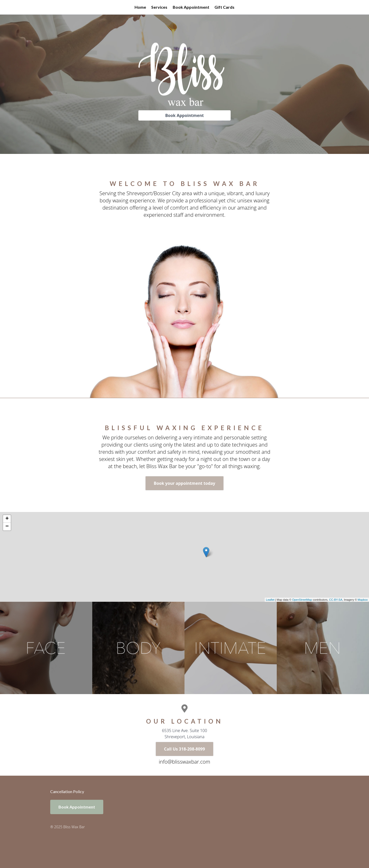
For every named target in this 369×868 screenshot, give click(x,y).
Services (159, 7)
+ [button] (7, 519)
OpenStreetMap (302, 600)
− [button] (7, 527)
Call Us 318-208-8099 (184, 749)
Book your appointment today (184, 483)
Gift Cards (224, 7)
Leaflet (270, 600)
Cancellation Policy (67, 791)
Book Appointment (191, 7)
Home (140, 7)
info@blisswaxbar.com (184, 762)
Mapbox (363, 600)
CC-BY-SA (336, 600)
